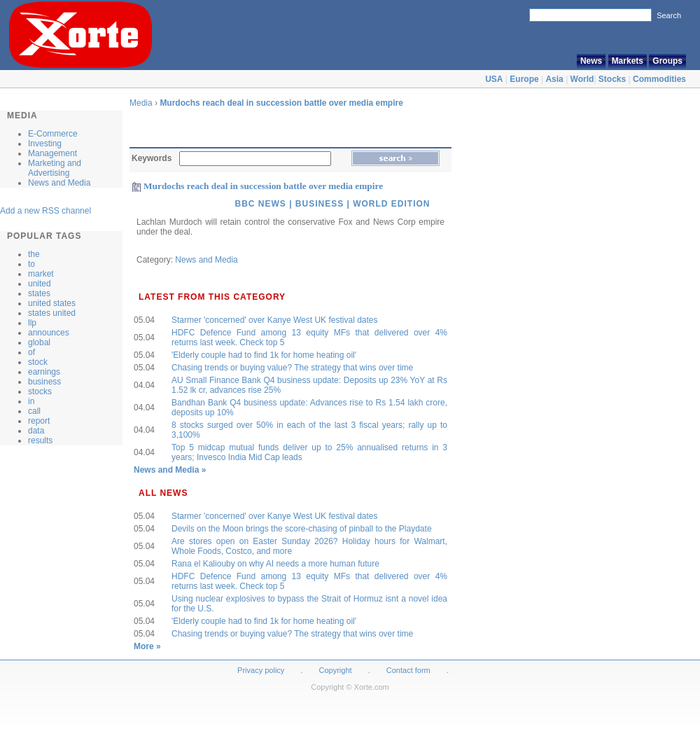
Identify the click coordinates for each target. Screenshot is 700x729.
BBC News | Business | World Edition (332, 204)
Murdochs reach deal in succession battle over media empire (281, 103)
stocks (40, 391)
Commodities (659, 79)
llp (32, 323)
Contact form (409, 670)
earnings (44, 372)
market (41, 274)
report (39, 421)
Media (141, 103)
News (591, 61)
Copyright (336, 670)
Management (52, 153)
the (34, 254)
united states (52, 303)
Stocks (612, 79)
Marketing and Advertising (55, 168)
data (36, 431)
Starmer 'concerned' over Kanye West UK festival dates (275, 320)
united (40, 284)
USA (494, 79)
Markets (628, 61)
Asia (554, 79)
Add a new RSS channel (45, 211)
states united (52, 313)
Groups (667, 61)
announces (49, 333)
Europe (524, 79)
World (582, 79)
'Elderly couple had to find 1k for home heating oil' (264, 355)
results (40, 440)
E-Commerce (53, 134)
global (39, 342)
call (34, 411)
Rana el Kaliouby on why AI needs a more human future (275, 564)
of (31, 352)
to (31, 264)
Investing (45, 144)
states (39, 293)
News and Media (59, 183)
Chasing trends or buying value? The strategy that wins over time (292, 368)
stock (38, 362)
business (44, 382)
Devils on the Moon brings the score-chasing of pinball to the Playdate (302, 529)
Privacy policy (261, 670)
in (31, 401)
